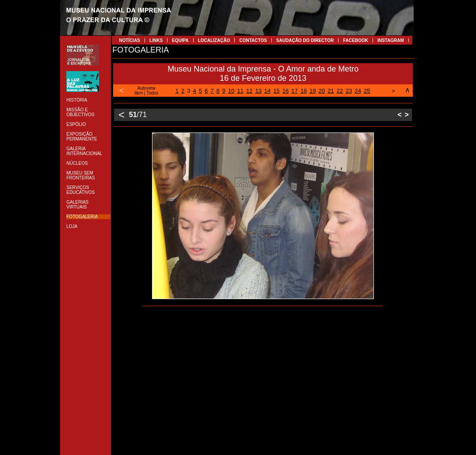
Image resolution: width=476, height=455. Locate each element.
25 (367, 91)
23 (349, 91)
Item (139, 93)
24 (358, 91)
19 (312, 91)
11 (240, 91)
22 (340, 91)
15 (276, 91)
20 (322, 91)
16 (286, 91)
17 (294, 91)
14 (267, 91)
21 (331, 91)
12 (249, 91)
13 (258, 91)
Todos (153, 93)
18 (304, 91)
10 (231, 91)
